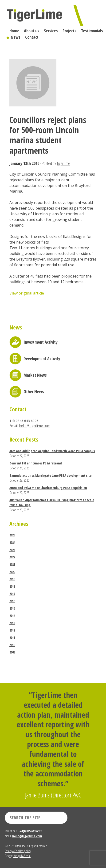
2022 (12, 557)
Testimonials (92, 31)
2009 (12, 652)
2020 (12, 572)
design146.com (22, 856)
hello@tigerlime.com (35, 426)
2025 (12, 535)
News (16, 37)
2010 (12, 645)
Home (14, 31)
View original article (27, 293)
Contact (32, 37)
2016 (12, 601)
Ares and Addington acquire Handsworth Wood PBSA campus (52, 451)
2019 (12, 579)
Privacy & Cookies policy (18, 851)
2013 (12, 623)
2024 (12, 542)
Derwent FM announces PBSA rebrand (36, 463)
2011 (12, 638)
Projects (69, 31)
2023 (12, 550)
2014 (12, 616)
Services (51, 31)
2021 (12, 564)
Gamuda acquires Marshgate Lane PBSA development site (50, 475)
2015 (12, 608)
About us (32, 31)
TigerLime (63, 163)
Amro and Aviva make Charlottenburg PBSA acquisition (48, 488)
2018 (12, 586)
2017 (12, 594)
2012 (12, 630)
